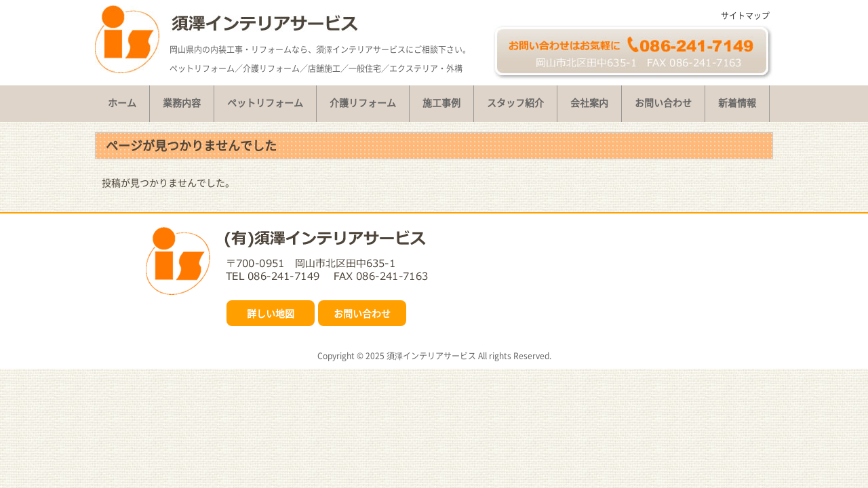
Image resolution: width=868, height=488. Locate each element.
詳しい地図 (271, 313)
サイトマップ (745, 16)
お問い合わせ (362, 313)
